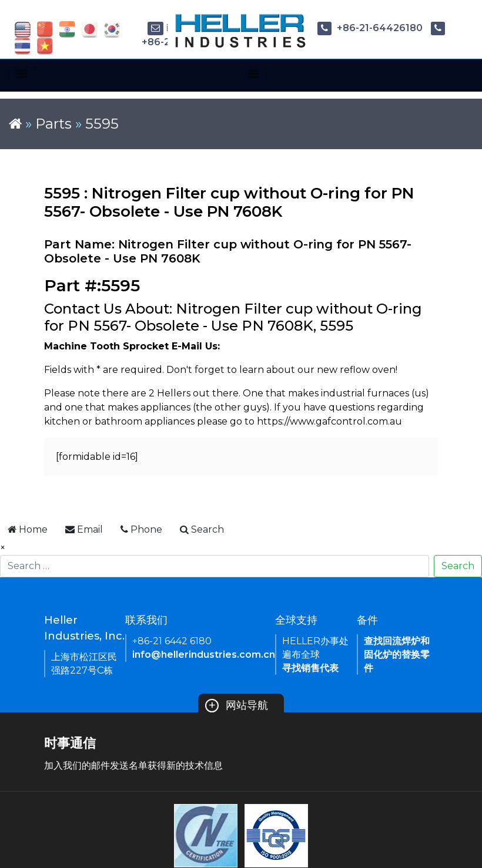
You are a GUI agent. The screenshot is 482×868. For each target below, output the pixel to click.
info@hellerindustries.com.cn (204, 655)
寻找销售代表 (310, 668)
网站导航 (237, 705)
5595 (102, 124)
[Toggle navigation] (21, 74)
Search (458, 566)
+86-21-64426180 (370, 28)
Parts (53, 124)
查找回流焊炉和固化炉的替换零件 (397, 655)
